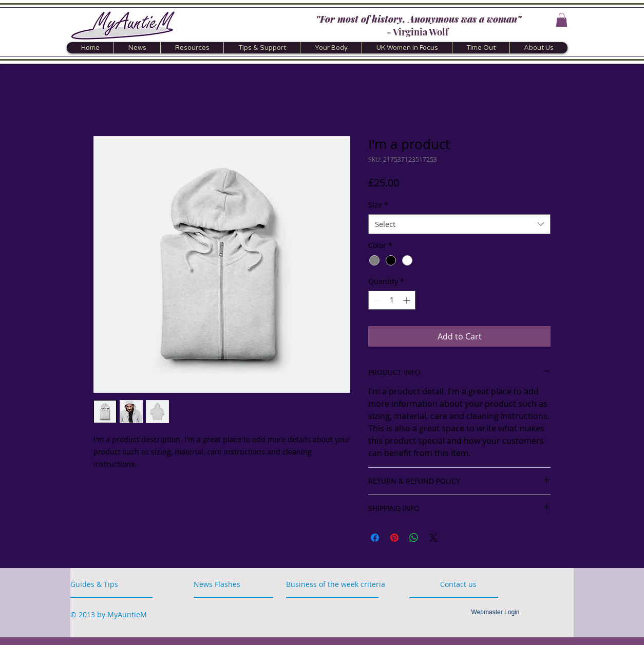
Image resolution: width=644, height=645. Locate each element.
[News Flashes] (223, 584)
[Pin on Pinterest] (394, 538)
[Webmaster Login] (495, 612)
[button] (562, 20)
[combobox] (459, 224)
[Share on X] (433, 538)
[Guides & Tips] (98, 584)
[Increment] (408, 300)
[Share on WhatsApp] (414, 538)
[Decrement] (376, 300)
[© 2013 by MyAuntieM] (109, 614)
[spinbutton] (392, 300)
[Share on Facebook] (375, 538)
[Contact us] (471, 584)
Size (378, 205)
